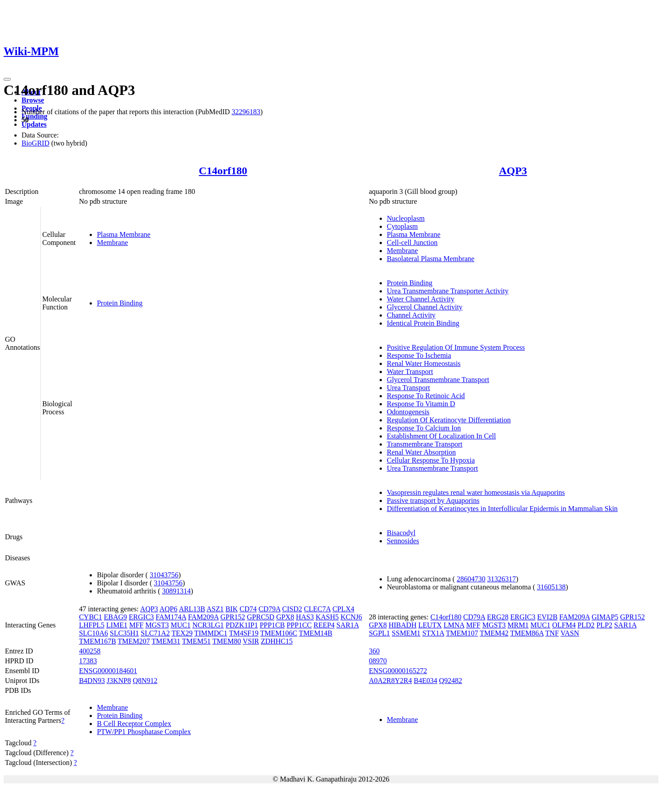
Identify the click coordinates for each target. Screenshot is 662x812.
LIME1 (117, 625)
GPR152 (233, 617)
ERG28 (498, 617)
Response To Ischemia (419, 355)
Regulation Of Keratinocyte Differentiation (449, 420)
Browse (33, 100)
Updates (34, 124)
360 (374, 651)
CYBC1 (91, 617)
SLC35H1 (124, 633)
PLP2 (605, 625)
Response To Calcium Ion (424, 428)
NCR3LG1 (208, 625)
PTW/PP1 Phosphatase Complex (144, 732)
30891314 (177, 591)
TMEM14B (316, 633)
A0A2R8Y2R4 (390, 681)
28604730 (471, 579)
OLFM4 (564, 625)
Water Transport (410, 372)
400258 (90, 651)
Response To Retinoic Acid (426, 396)
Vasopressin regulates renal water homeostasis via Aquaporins (476, 492)
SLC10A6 (93, 633)
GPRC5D (261, 617)
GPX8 (285, 617)
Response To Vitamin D (421, 404)
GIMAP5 (605, 617)
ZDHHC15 (277, 641)
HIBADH (402, 625)
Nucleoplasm (406, 218)
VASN (570, 633)
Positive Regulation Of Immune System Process (456, 347)
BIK (232, 609)
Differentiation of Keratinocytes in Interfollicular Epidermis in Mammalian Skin (502, 509)
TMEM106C (279, 633)
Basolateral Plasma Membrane (431, 259)
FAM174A (171, 617)
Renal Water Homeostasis (424, 363)
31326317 (502, 579)
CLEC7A (317, 609)
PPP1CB (272, 625)
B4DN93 (92, 681)
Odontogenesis (408, 412)
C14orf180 (223, 171)
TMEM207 (134, 641)
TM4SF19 (244, 633)
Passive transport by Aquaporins (433, 501)
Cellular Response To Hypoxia (431, 460)
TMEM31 (166, 641)
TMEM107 (462, 633)
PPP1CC (299, 625)
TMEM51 (196, 641)
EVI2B (547, 617)
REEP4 (324, 625)
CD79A (270, 609)
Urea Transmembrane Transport (433, 468)
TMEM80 (227, 641)
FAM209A (203, 617)
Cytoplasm (402, 226)
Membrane (112, 243)
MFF (136, 625)
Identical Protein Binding (423, 323)
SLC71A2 (155, 633)
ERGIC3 (141, 617)
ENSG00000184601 (108, 671)
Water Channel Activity (421, 299)
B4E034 (425, 681)
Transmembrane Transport (425, 444)
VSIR (251, 641)
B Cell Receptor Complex (134, 724)
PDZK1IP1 (242, 625)
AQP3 (513, 171)
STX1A (433, 633)
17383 (88, 661)
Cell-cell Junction (412, 243)
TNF (552, 633)
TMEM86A (527, 633)
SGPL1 (379, 633)
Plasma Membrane (124, 234)
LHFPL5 (92, 625)
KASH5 (327, 617)
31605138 (551, 587)
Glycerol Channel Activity (425, 307)
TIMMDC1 (211, 633)
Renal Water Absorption (421, 452)
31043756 (164, 575)
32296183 (246, 112)
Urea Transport (408, 388)
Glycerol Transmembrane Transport (438, 380)
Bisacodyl (401, 533)
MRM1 (518, 625)
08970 (378, 661)
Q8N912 (145, 681)
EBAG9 (116, 617)
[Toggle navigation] (7, 79)
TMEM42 (494, 633)
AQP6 (169, 609)
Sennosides (403, 541)
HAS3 (305, 617)
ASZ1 (215, 609)
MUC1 (181, 625)
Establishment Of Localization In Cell (441, 436)
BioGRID (35, 143)
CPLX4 (344, 609)
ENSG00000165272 (398, 671)
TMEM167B (97, 641)
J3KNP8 (119, 681)
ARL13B (192, 609)
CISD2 (292, 609)
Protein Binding (120, 303)
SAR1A (348, 625)
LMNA (454, 625)
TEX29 (182, 633)
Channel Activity (411, 315)
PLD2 (586, 625)
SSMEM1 (406, 633)
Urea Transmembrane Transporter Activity (448, 291)
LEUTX (430, 625)
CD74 (248, 609)
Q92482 (450, 681)
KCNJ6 (351, 617)
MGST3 (157, 625)
